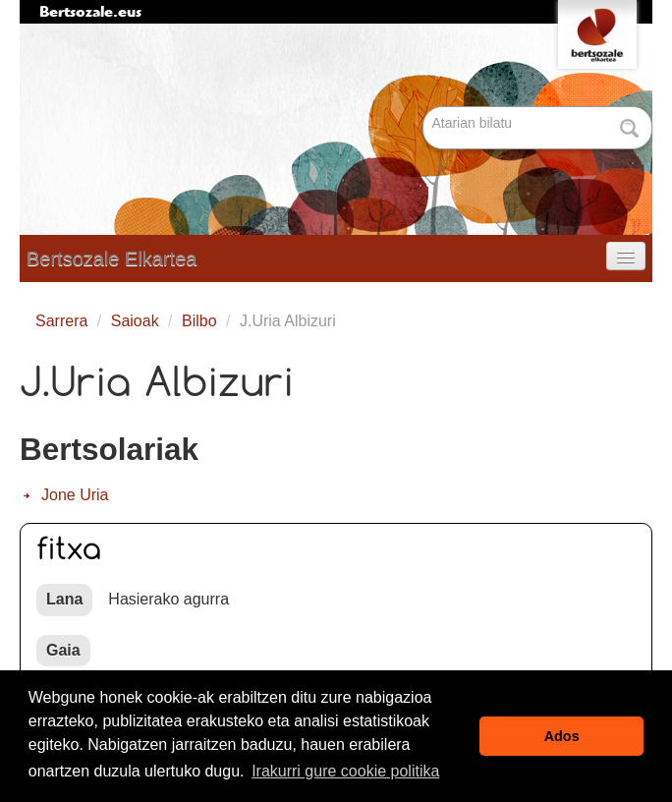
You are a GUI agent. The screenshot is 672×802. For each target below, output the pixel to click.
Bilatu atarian (425, 108)
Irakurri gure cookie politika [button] (345, 771)
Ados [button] (562, 736)
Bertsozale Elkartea (112, 258)
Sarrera (61, 321)
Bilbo (199, 321)
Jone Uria (75, 495)
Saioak (135, 321)
